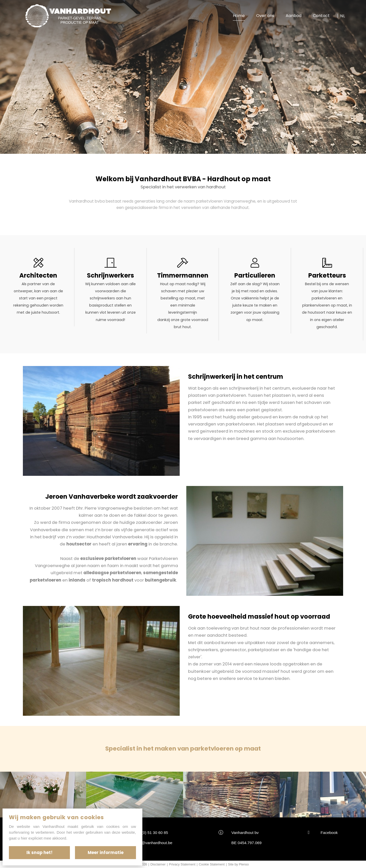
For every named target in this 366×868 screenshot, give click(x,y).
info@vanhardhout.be (154, 843)
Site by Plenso (238, 864)
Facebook (329, 833)
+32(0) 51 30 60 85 (151, 833)
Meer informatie (106, 853)
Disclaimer (158, 864)
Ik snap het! (40, 853)
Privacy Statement (182, 864)
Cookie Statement (212, 864)
